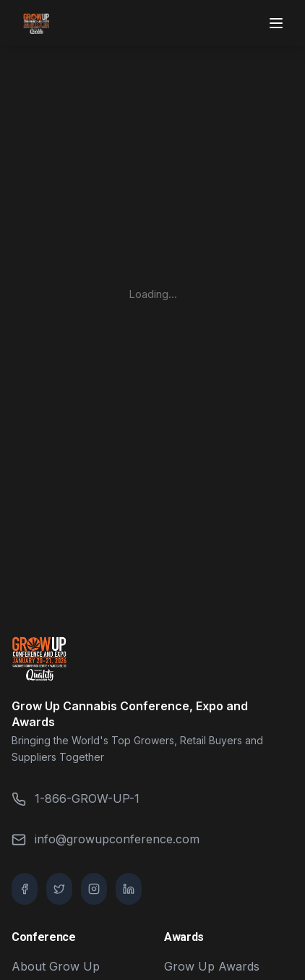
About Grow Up (56, 966)
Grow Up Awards (212, 966)
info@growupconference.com (106, 839)
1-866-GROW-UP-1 (76, 799)
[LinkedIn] (129, 889)
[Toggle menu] (278, 23)
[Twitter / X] (59, 889)
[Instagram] (94, 889)
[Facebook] (25, 889)
